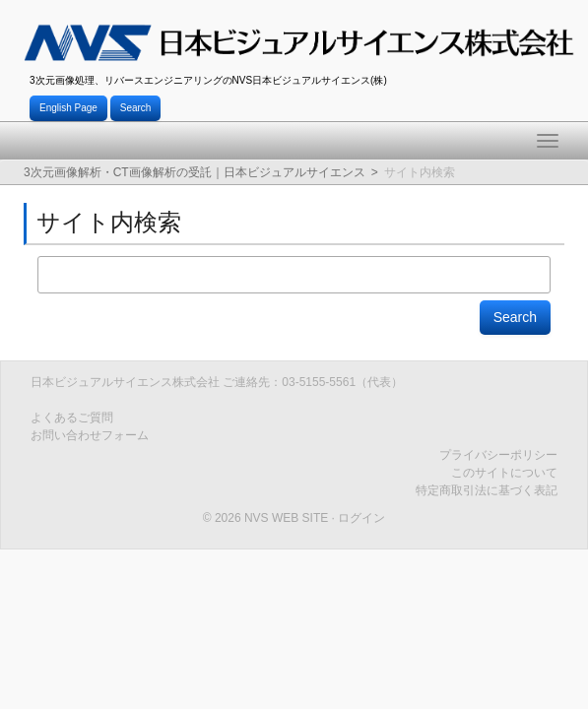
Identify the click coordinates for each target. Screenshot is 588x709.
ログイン (361, 518)
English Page (68, 108)
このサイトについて (504, 473)
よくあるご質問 (72, 418)
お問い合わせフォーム (90, 435)
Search (136, 108)
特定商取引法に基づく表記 (487, 490)
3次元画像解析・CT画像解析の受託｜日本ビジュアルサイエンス (195, 172)
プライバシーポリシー (498, 455)
